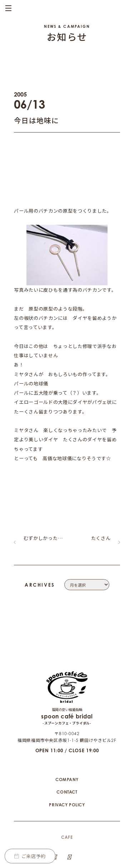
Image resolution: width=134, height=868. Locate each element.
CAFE (67, 805)
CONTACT (67, 760)
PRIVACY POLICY (67, 773)
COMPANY (67, 747)
